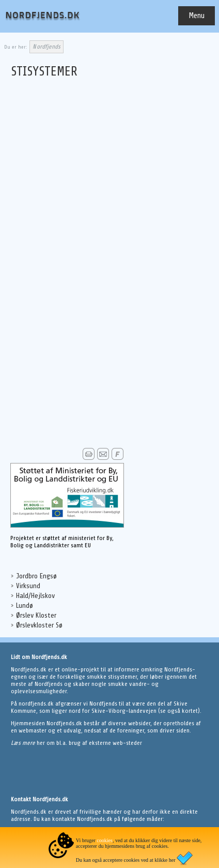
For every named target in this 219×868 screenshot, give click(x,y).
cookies (105, 840)
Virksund (28, 586)
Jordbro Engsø (36, 576)
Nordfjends (46, 47)
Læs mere (24, 743)
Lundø (25, 605)
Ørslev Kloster (36, 615)
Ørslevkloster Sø (39, 625)
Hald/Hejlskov (35, 596)
